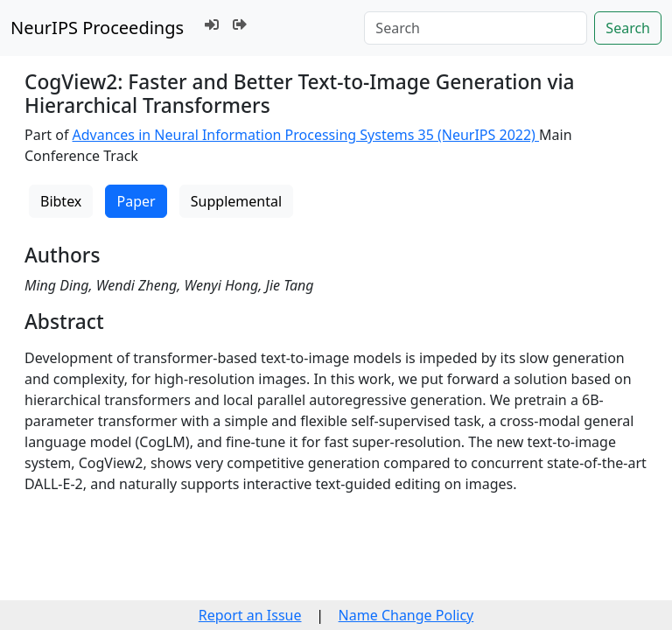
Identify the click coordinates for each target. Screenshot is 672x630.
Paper (136, 201)
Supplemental (236, 201)
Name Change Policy (406, 615)
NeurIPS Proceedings (97, 28)
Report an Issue (250, 615)
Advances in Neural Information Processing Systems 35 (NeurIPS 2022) (306, 135)
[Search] (476, 28)
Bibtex (61, 201)
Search (628, 28)
